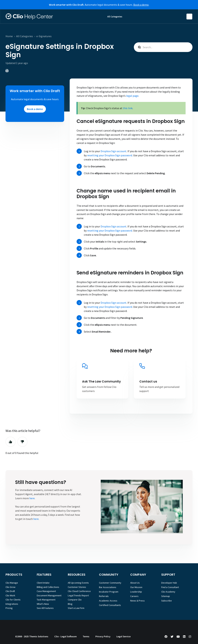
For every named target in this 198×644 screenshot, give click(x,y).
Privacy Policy (103, 636)
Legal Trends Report (78, 595)
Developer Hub (169, 583)
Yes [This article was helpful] (11, 442)
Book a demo (141, 5)
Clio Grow (10, 587)
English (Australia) (189, 17)
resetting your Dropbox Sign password (110, 155)
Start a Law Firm (76, 608)
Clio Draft (10, 591)
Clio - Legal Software (65, 636)
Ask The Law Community (102, 381)
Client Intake (43, 583)
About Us (135, 583)
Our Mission (136, 587)
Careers (134, 596)
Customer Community (110, 583)
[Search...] (163, 47)
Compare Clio (75, 600)
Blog (70, 604)
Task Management (46, 600)
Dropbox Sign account (113, 151)
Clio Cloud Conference (79, 591)
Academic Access (108, 601)
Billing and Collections (48, 587)
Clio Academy (168, 592)
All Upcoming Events (78, 583)
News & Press (137, 601)
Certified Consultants (110, 605)
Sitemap (166, 596)
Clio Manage (12, 583)
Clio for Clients (13, 600)
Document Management (49, 595)
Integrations (12, 604)
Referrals (104, 596)
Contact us (148, 381)
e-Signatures (44, 36)
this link (127, 108)
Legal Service (123, 636)
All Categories (115, 17)
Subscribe (167, 601)
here (32, 498)
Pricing (9, 608)
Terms (86, 636)
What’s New (43, 604)
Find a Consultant (170, 587)
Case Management (46, 591)
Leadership (136, 592)
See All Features (45, 608)
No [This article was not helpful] (22, 442)
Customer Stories (77, 587)
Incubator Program (109, 592)
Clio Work (10, 595)
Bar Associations (108, 587)
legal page (132, 96)
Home (9, 36)
